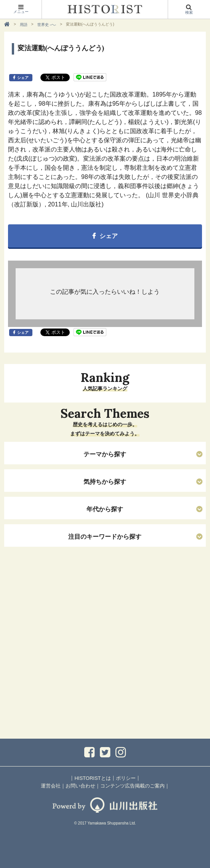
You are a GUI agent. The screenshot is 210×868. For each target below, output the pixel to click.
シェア (23, 78)
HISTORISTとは (92, 778)
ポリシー (126, 778)
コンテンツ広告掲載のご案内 (132, 786)
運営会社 (51, 786)
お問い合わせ (80, 786)
